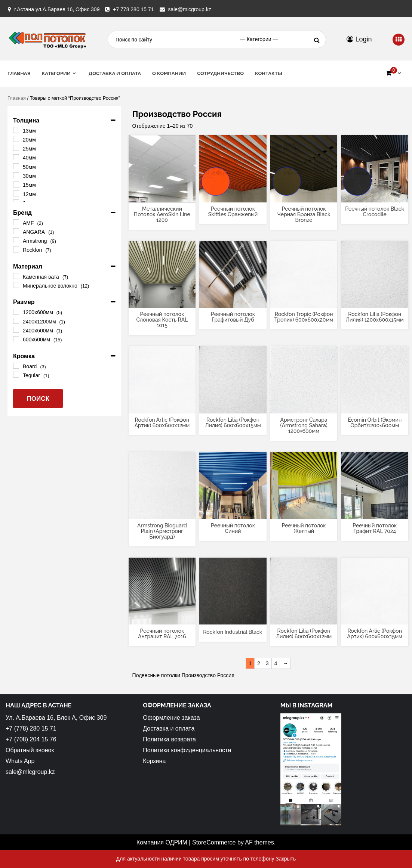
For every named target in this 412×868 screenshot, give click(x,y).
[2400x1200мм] (16, 321)
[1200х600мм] (16, 312)
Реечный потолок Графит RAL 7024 (375, 528)
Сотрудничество (220, 73)
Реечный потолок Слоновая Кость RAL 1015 (162, 320)
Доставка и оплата (115, 73)
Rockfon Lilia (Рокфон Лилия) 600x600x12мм (304, 634)
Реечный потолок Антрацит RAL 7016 (162, 634)
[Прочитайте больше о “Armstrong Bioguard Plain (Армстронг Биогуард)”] (162, 513)
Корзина (154, 761)
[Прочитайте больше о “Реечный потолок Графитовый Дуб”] (233, 301)
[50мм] (16, 166)
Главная (19, 73)
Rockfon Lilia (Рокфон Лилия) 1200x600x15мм (375, 317)
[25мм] (16, 148)
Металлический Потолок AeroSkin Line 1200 (162, 214)
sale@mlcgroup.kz (189, 9)
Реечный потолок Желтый (304, 528)
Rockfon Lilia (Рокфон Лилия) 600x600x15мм (233, 423)
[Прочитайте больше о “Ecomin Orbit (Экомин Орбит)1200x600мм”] (375, 407)
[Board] (16, 366)
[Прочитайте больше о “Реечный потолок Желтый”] (304, 513)
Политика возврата (169, 739)
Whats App (20, 761)
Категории (56, 73)
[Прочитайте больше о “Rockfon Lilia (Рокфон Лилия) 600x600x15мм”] (233, 407)
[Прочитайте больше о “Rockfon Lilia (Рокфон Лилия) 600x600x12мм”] (304, 618)
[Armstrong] (16, 240)
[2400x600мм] (16, 330)
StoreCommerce (214, 842)
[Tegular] (16, 375)
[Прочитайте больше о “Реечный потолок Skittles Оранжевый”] (233, 196)
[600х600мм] (16, 339)
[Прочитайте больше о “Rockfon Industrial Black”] (233, 618)
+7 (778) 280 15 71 (31, 728)
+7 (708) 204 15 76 (31, 739)
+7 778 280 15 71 (133, 9)
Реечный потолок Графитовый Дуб (233, 317)
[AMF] (16, 222)
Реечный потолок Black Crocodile (375, 212)
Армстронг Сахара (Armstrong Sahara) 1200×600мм (304, 425)
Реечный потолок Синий (233, 528)
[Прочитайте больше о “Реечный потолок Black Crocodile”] (375, 196)
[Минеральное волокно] (16, 285)
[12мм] (16, 193)
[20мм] (16, 139)
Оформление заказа (171, 718)
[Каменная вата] (16, 276)
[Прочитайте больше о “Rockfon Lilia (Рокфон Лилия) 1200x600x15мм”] (375, 301)
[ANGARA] (16, 231)
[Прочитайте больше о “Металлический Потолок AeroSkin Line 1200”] (162, 196)
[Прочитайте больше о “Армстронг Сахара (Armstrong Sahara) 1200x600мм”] (304, 407)
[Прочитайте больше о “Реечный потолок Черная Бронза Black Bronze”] (304, 196)
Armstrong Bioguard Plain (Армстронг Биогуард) (162, 531)
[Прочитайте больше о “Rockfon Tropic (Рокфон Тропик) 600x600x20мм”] (304, 301)
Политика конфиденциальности (187, 750)
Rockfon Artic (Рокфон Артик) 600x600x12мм (162, 423)
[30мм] (16, 175)
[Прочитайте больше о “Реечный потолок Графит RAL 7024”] (375, 513)
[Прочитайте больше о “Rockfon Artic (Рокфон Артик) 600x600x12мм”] (162, 407)
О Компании (169, 73)
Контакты (269, 73)
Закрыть (286, 859)
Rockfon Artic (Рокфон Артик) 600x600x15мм (375, 634)
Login (359, 39)
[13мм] (16, 130)
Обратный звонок (30, 750)
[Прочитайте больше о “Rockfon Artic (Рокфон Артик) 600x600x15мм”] (375, 618)
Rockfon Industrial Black (233, 632)
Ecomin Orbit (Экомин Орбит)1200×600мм (375, 423)
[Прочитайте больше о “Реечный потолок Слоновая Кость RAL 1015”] (162, 301)
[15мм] (16, 185)
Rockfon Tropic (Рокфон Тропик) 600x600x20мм (304, 317)
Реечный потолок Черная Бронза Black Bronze (304, 214)
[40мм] (16, 157)
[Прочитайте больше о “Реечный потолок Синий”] (233, 513)
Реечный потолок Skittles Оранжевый (233, 212)
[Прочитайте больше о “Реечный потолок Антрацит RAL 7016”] (162, 618)
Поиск (38, 399)
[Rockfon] (16, 249)
